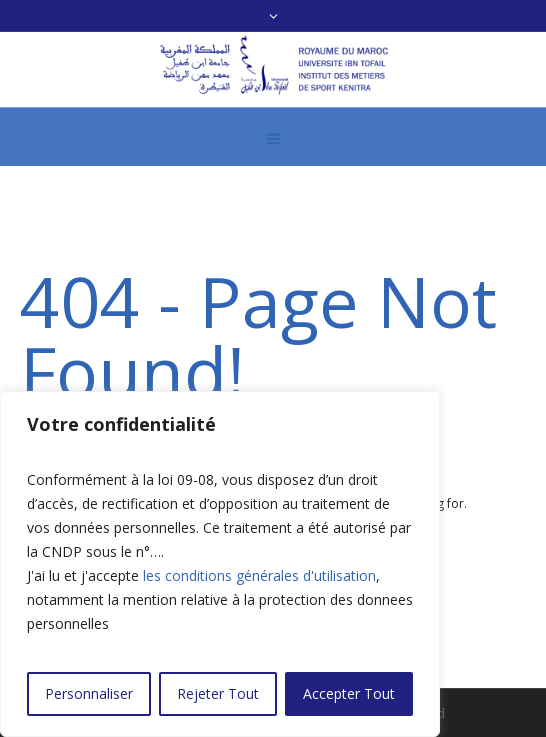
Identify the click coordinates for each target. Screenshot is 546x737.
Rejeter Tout (218, 693)
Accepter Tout (349, 693)
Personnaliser (89, 693)
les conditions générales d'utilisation (259, 575)
